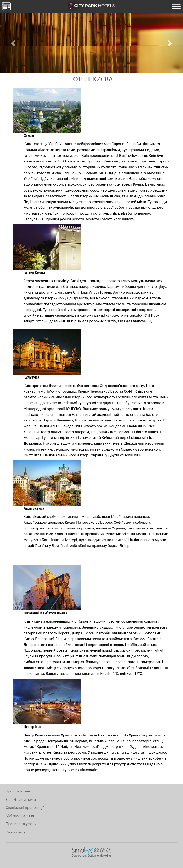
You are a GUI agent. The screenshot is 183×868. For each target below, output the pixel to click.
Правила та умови (21, 824)
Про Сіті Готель (18, 791)
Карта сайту (16, 832)
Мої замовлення (20, 816)
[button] (14, 43)
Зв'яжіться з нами (21, 799)
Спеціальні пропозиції (25, 808)
